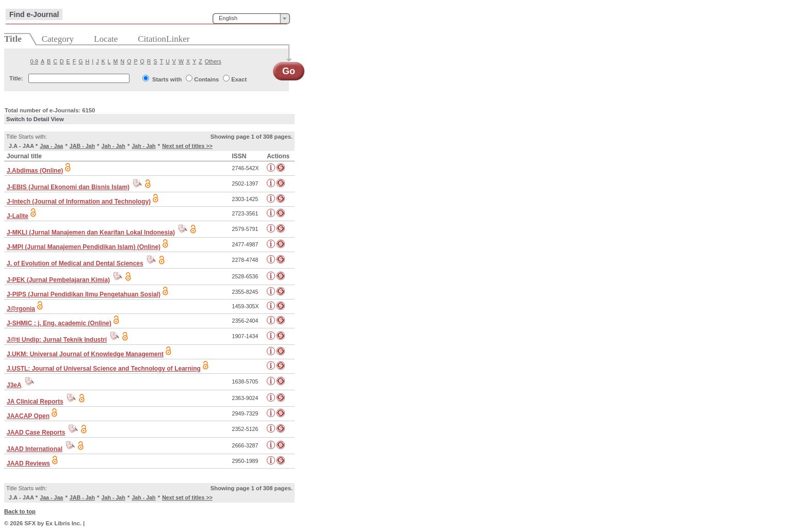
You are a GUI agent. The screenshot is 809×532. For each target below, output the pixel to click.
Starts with (167, 79)
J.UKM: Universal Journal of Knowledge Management (85, 354)
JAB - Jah (82, 146)
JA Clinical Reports (35, 402)
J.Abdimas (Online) (35, 171)
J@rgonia (21, 309)
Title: (16, 78)
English (228, 18)
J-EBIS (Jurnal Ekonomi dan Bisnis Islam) (68, 187)
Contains (206, 79)
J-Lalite (18, 216)
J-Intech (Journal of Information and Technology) (79, 202)
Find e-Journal (34, 14)
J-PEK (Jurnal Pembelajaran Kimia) (58, 280)
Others (213, 61)
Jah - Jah (114, 146)
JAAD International (35, 449)
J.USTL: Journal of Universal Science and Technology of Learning (104, 369)
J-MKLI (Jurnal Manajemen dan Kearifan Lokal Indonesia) (91, 232)
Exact (239, 79)
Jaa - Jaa (51, 146)
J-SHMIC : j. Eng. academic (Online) (59, 323)
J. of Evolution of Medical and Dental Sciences (75, 263)
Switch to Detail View (35, 119)
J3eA (14, 385)
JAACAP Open (28, 416)
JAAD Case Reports (36, 433)
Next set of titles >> (187, 146)
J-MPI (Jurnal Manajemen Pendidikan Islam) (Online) (84, 247)
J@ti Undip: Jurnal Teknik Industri (57, 340)
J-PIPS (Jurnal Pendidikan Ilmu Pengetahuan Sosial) (84, 294)
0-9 (34, 61)
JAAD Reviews (28, 463)
